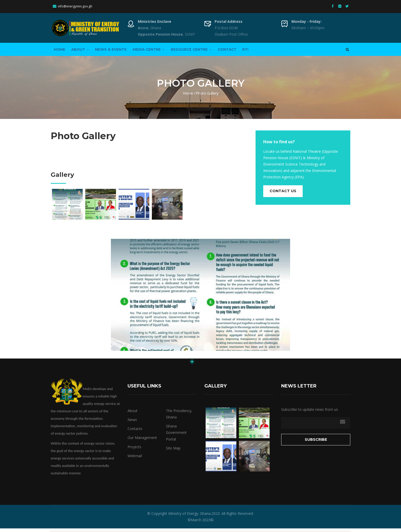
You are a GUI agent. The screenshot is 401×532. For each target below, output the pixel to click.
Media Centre (162, 51)
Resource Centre (208, 51)
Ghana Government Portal (176, 436)
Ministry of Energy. (184, 517)
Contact (249, 51)
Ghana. (205, 517)
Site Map (173, 452)
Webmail (135, 459)
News (132, 423)
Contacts (135, 432)
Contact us (283, 195)
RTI (271, 51)
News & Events (120, 51)
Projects (134, 450)
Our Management (142, 441)
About (86, 51)
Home (61, 51)
